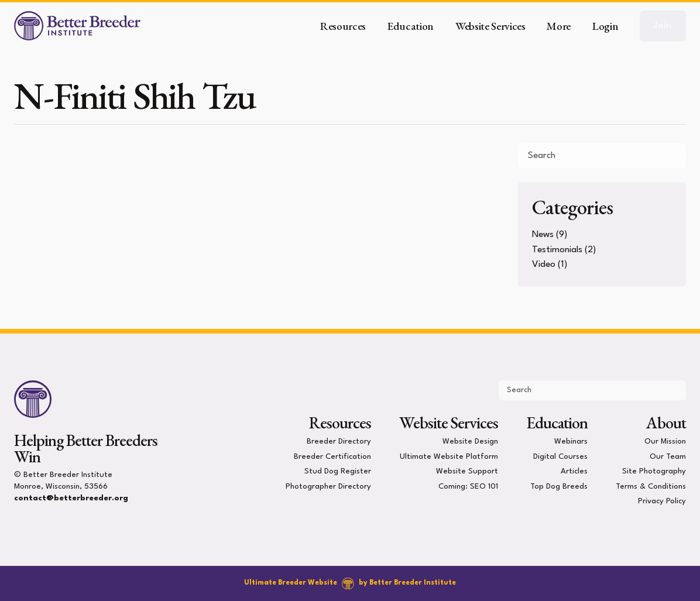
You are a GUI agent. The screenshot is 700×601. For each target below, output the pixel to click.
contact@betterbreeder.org (71, 498)
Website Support (467, 471)
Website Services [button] (490, 26)
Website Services (448, 423)
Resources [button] (343, 26)
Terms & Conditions (651, 486)
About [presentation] (666, 423)
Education (557, 423)
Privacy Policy (662, 501)
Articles (574, 471)
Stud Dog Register (338, 471)
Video (544, 265)
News (543, 235)
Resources (340, 423)
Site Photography (654, 471)
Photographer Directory (328, 486)
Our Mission (665, 442)
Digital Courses (560, 456)
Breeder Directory (339, 442)
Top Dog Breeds (559, 486)
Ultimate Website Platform (449, 456)
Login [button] (605, 26)
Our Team (668, 456)
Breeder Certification (332, 456)
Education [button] (411, 26)
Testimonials (557, 250)
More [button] (559, 26)
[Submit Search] (672, 156)
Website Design (470, 442)
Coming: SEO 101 (468, 486)
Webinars (571, 442)
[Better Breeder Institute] (77, 26)
